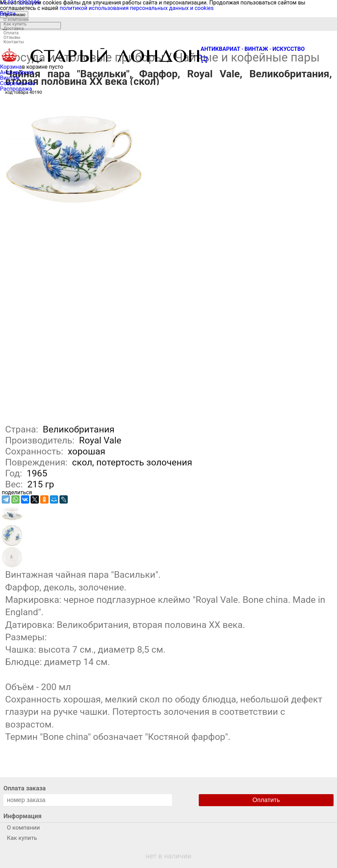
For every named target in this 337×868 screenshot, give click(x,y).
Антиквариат (17, 72)
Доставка (14, 28)
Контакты (14, 42)
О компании (16, 19)
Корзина (11, 67)
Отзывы (12, 37)
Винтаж (10, 78)
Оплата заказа (25, 788)
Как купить (15, 24)
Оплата (11, 33)
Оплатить (266, 800)
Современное (18, 83)
